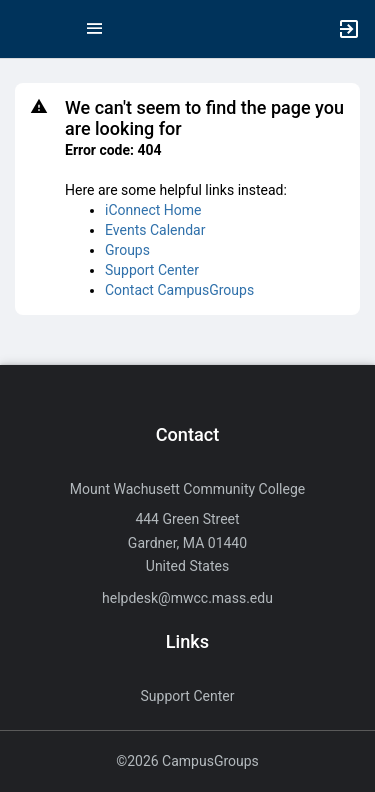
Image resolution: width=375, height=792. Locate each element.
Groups (127, 250)
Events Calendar (155, 230)
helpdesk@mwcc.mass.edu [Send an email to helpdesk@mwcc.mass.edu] (187, 598)
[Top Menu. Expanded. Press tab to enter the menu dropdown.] (95, 29)
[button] (25, 29)
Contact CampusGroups (179, 290)
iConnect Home (153, 210)
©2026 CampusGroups (187, 761)
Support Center (152, 270)
